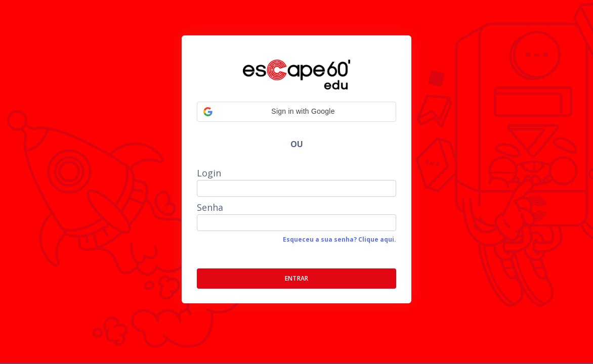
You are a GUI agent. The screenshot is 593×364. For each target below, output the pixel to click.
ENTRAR (297, 278)
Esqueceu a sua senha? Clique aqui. (340, 239)
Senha (210, 207)
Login (209, 173)
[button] (296, 112)
